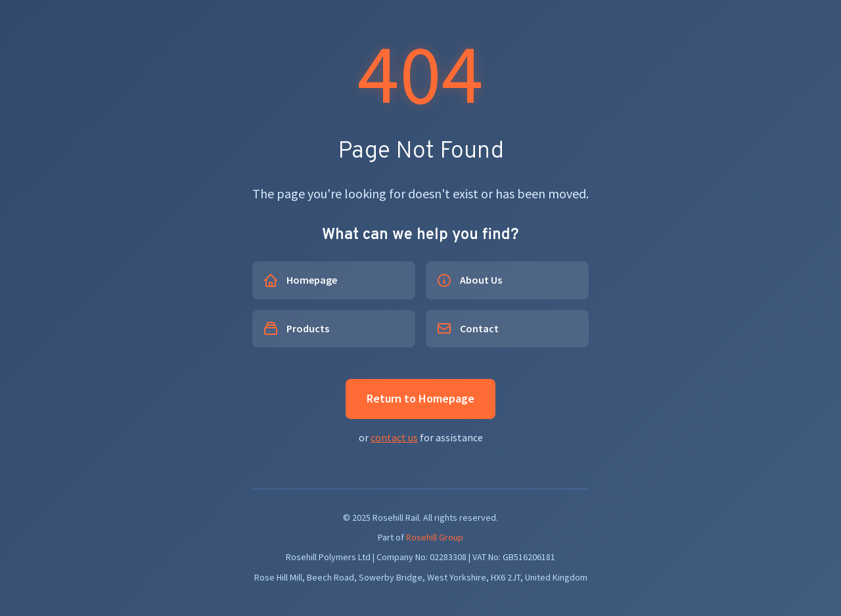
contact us (394, 437)
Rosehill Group (435, 537)
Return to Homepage (420, 398)
